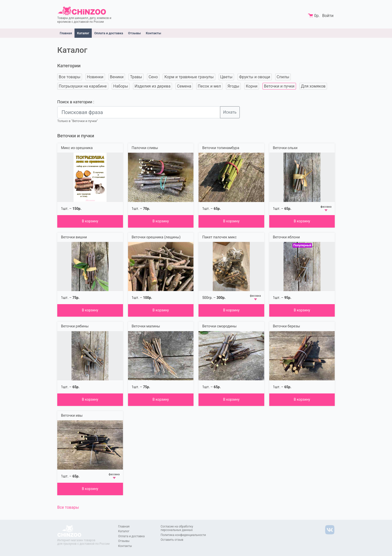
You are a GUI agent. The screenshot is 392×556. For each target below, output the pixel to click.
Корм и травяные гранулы (189, 77)
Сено (153, 77)
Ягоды (233, 86)
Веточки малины (146, 326)
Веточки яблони (286, 237)
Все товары (70, 77)
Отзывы (134, 33)
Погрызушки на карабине (83, 86)
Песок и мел (209, 86)
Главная (66, 33)
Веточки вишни (74, 237)
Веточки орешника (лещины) (156, 237)
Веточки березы (287, 326)
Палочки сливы (145, 148)
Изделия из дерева (152, 86)
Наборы (121, 86)
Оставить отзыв (172, 540)
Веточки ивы (72, 416)
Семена (184, 86)
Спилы (283, 77)
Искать (230, 112)
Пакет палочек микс (219, 237)
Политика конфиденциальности (183, 535)
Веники (117, 77)
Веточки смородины (219, 326)
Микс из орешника (77, 148)
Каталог (83, 33)
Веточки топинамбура (221, 148)
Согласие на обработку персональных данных (177, 528)
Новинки (95, 77)
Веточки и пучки (279, 86)
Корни (252, 86)
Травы (136, 77)
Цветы (226, 77)
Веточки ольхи (285, 148)
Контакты (153, 33)
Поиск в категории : (76, 102)
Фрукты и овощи (255, 77)
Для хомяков (313, 86)
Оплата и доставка (109, 33)
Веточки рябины (75, 326)
